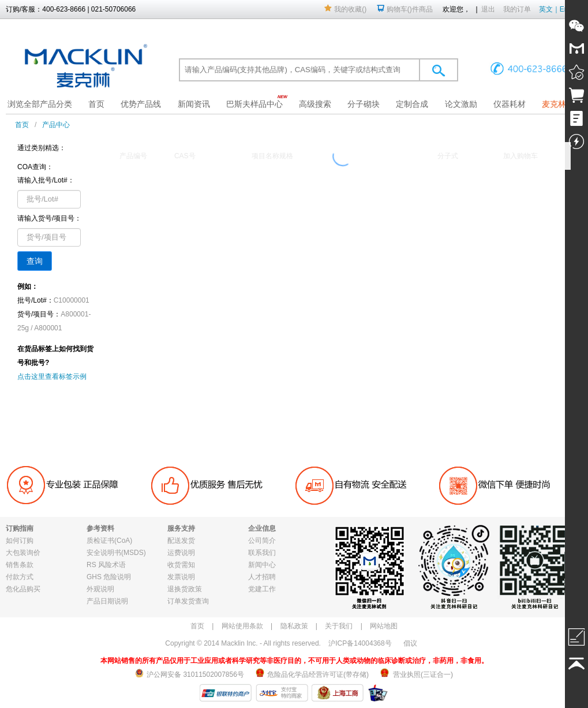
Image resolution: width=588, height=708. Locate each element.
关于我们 (339, 626)
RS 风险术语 (106, 565)
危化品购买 (23, 589)
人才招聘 (262, 577)
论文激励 (461, 104)
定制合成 (412, 104)
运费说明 (181, 553)
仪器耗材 (510, 104)
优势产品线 (141, 104)
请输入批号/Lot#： (46, 180)
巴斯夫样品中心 (254, 104)
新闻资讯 (194, 104)
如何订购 (20, 541)
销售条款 (20, 565)
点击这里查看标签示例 (52, 377)
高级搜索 (315, 104)
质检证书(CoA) (109, 541)
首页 (96, 104)
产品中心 (56, 125)
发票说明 (181, 577)
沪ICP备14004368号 (360, 643)
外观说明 (100, 589)
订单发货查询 (188, 601)
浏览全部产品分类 (40, 104)
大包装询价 (23, 553)
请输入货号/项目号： (49, 218)
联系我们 (262, 553)
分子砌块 (364, 104)
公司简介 (262, 541)
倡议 (410, 643)
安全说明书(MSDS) (116, 553)
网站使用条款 (242, 626)
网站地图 (384, 626)
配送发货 (181, 541)
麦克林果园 (562, 104)
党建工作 (262, 589)
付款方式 (20, 577)
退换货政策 (185, 589)
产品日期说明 (107, 601)
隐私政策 (294, 626)
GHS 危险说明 (109, 577)
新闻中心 (262, 565)
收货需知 (181, 565)
